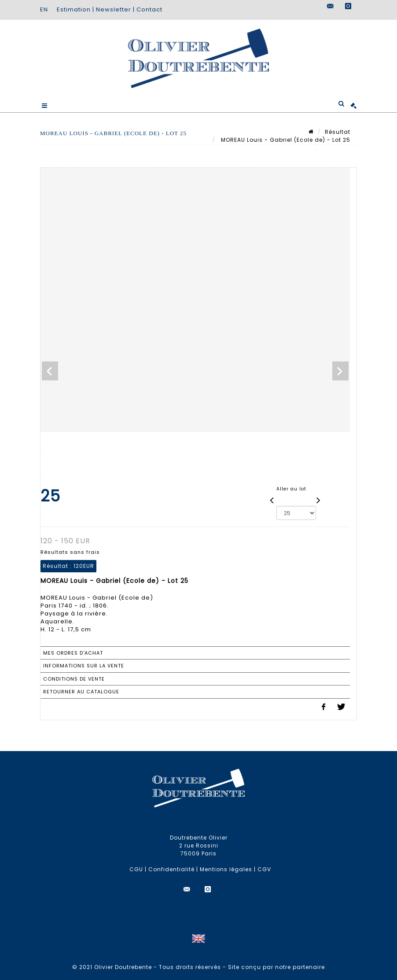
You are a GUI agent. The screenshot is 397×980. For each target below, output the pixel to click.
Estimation (74, 9)
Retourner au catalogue (81, 692)
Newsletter (114, 9)
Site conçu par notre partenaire (276, 967)
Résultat (338, 132)
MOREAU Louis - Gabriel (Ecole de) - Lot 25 (285, 140)
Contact (149, 9)
